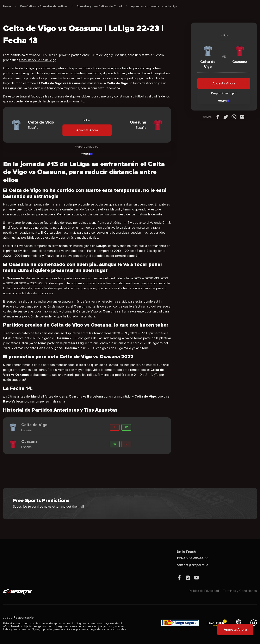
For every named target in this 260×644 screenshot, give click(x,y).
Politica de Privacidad (204, 591)
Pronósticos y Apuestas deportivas (44, 6)
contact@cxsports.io (192, 565)
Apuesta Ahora (87, 130)
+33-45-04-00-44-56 (193, 558)
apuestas (18, 380)
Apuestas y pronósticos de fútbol (99, 6)
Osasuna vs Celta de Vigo (38, 60)
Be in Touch (186, 552)
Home (7, 6)
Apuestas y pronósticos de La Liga (154, 6)
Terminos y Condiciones (240, 591)
